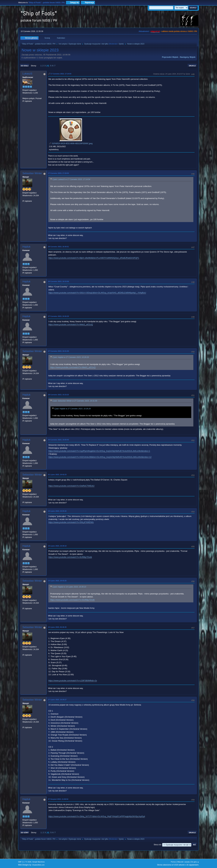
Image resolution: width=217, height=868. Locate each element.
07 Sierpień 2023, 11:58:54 (58, 799)
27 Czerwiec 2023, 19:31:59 (58, 351)
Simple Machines (38, 862)
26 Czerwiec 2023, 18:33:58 (58, 281)
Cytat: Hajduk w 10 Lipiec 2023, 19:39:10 (69, 587)
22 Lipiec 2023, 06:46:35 (57, 627)
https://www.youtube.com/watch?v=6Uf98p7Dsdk (70, 557)
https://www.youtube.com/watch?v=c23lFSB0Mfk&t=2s (73, 681)
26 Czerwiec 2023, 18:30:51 (58, 247)
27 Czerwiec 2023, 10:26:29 (58, 316)
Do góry (25, 833)
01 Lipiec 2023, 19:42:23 (57, 475)
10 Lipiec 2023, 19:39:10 (57, 546)
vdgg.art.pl (155, 31)
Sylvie (121, 44)
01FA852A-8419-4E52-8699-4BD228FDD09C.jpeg (71, 144)
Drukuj (192, 66)
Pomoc (173, 862)
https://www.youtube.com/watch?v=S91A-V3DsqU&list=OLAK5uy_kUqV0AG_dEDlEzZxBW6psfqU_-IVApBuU (97, 293)
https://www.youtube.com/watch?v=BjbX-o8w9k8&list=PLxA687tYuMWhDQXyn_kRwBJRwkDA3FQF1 (94, 258)
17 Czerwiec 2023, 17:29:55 (58, 173)
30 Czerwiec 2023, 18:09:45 (58, 440)
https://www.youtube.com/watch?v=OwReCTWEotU (71, 486)
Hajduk (26, 247)
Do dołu (25, 66)
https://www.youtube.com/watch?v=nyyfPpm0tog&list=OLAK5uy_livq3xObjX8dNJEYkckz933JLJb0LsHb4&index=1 (99, 451)
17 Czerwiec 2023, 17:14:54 (61, 74)
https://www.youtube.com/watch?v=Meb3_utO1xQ (71, 324)
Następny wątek (188, 57)
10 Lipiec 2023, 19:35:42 (57, 511)
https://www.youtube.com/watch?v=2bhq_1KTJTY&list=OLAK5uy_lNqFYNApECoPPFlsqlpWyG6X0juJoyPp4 (97, 816)
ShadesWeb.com (38, 865)
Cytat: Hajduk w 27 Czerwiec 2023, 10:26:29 (71, 357)
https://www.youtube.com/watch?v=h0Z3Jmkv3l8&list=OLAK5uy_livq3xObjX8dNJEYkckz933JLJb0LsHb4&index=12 (100, 457)
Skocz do (157, 845)
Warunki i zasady (184, 862)
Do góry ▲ (195, 862)
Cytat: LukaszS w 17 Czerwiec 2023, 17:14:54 (71, 179)
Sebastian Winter (32, 173)
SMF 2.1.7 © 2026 (25, 862)
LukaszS (27, 74)
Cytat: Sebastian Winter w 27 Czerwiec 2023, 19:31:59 (75, 401)
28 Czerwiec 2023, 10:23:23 (58, 395)
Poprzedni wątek (170, 57)
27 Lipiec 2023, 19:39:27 (57, 700)
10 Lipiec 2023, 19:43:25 (57, 581)
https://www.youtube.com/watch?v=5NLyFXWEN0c (71, 522)
